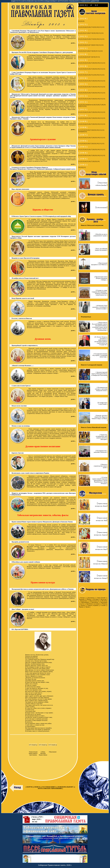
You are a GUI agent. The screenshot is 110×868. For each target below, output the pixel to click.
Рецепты (105, 604)
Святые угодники (93, 605)
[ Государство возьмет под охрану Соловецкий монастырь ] (100, 355)
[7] (92, 63)
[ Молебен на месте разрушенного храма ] (100, 235)
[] (93, 75)
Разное (83, 605)
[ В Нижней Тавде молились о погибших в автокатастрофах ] (100, 307)
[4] (85, 27)
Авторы (82, 598)
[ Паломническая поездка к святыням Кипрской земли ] (101, 389)
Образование (85, 602)
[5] (88, 27)
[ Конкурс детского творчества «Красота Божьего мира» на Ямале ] (100, 418)
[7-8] (92, 27)
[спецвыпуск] (89, 105)
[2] (81, 21)
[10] (97, 27)
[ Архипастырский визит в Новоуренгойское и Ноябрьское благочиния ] (99, 374)
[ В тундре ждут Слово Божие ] (102, 403)
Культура (104, 599)
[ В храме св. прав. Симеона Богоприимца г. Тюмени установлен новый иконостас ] (100, 293)
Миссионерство (94, 601)
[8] (93, 45)
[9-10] (96, 45)
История (96, 599)
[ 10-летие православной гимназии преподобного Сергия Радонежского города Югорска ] (100, 480)
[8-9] (94, 57)
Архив (87, 607)
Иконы (89, 599)
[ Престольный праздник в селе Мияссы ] (99, 264)
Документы (91, 598)
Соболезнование (101, 208)
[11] (100, 27)
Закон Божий (101, 598)
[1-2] (80, 130)
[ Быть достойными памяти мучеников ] (101, 249)
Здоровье (82, 599)
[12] (103, 27)
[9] (95, 27)
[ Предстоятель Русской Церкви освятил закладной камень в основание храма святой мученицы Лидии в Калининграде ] (100, 326)
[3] (83, 21)
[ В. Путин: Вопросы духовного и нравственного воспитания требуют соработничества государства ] (101, 341)
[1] (79, 21)
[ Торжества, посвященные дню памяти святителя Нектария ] (102, 437)
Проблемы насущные (93, 604)
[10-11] (98, 51)
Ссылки (103, 605)
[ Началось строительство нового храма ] (101, 466)
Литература (84, 601)
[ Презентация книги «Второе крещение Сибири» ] (101, 278)
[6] (90, 27)
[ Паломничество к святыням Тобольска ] (101, 451)
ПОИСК (37, 787)
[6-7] (90, 45)
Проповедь (95, 602)
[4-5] (86, 33)
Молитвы (104, 601)
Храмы (81, 607)
